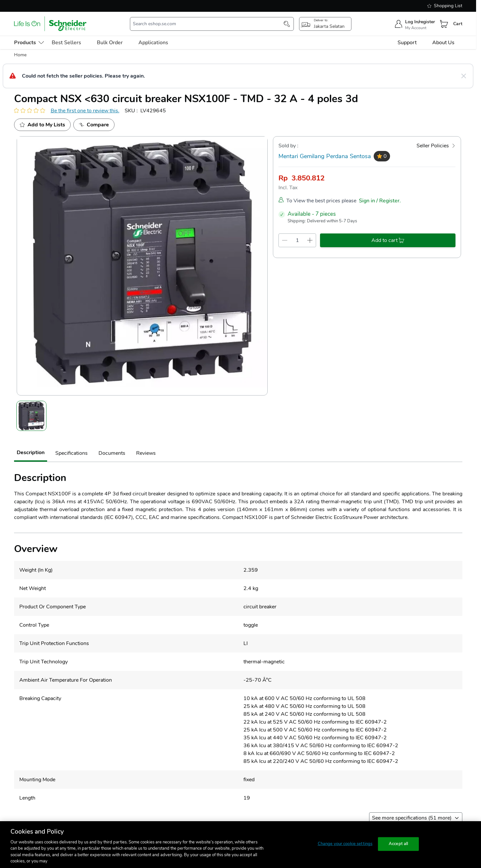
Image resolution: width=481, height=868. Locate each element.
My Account (416, 28)
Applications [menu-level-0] (153, 43)
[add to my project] (42, 125)
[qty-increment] (310, 240)
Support (407, 43)
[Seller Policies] (436, 146)
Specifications (71, 453)
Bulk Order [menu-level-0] (110, 43)
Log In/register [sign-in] (420, 22)
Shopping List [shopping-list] (445, 6)
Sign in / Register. (380, 201)
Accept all (398, 844)
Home (20, 55)
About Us (443, 43)
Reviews (146, 453)
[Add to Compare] (94, 125)
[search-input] (208, 24)
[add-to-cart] (388, 240)
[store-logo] (50, 24)
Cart (458, 24)
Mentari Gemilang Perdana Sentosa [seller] (325, 156)
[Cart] (444, 24)
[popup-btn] (325, 24)
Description (31, 452)
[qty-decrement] (285, 240)
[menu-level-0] (29, 43)
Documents (112, 453)
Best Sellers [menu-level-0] (66, 43)
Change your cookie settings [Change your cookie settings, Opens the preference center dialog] (345, 844)
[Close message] (464, 76)
